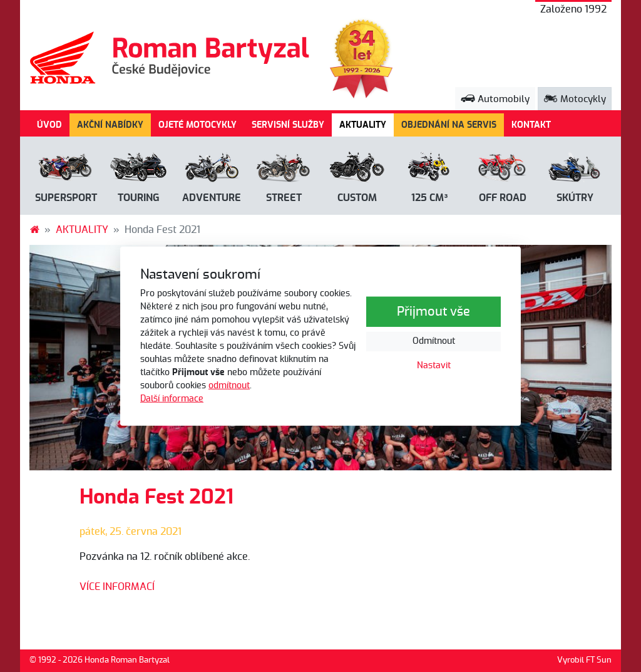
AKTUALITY (367, 124)
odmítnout (229, 386)
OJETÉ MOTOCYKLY (197, 125)
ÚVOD (49, 125)
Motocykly (575, 99)
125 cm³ (429, 198)
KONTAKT (531, 125)
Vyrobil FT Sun (584, 660)
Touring (139, 198)
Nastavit (434, 366)
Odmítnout (434, 341)
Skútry (575, 198)
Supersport (66, 198)
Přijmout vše (433, 312)
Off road (503, 198)
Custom (357, 198)
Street (284, 198)
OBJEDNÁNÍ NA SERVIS (449, 125)
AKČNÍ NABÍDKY (110, 125)
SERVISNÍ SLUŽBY (288, 125)
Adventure (212, 198)
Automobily (495, 99)
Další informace (172, 399)
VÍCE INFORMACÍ (117, 587)
